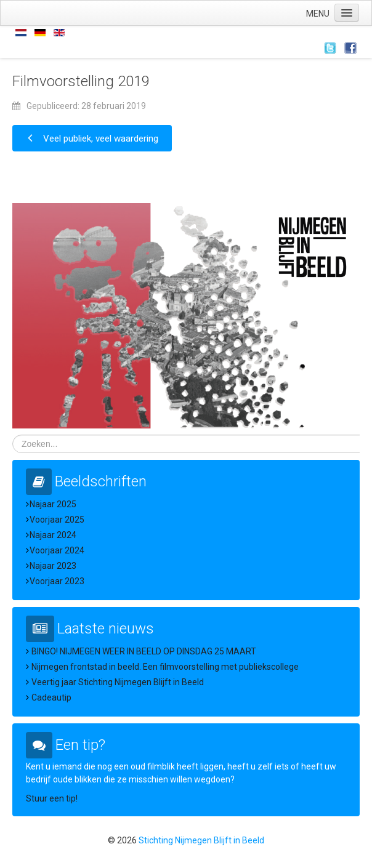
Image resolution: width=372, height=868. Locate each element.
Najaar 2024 (53, 535)
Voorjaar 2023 (57, 581)
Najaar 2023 (53, 566)
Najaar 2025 (53, 504)
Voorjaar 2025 (57, 520)
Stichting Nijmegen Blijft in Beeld (201, 840)
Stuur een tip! (52, 798)
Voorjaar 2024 (57, 550)
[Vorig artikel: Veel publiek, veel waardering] (92, 138)
